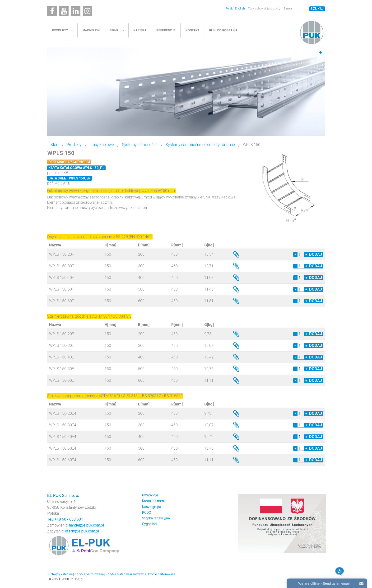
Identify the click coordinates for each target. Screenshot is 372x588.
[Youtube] (64, 11)
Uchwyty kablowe (60, 574)
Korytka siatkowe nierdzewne (126, 574)
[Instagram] (88, 11)
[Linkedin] (76, 11)
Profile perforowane (162, 574)
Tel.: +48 (55, 519)
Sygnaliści (150, 524)
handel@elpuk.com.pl (86, 525)
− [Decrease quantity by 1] (295, 254)
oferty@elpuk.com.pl (82, 531)
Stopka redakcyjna (156, 518)
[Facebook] (52, 11)
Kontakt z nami (153, 501)
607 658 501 (72, 519)
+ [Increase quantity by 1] (306, 254)
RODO (147, 513)
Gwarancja (150, 495)
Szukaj (317, 9)
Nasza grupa (152, 507)
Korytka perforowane (89, 574)
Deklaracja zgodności (69, 162)
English (240, 8)
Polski (230, 8)
